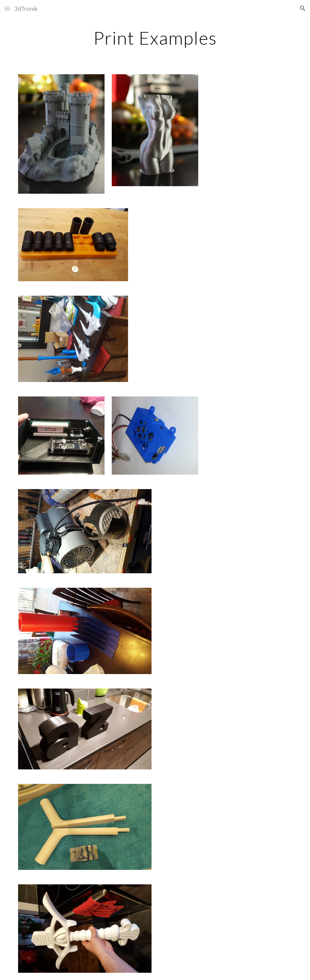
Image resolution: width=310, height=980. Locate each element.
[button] (7, 8)
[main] (155, 38)
